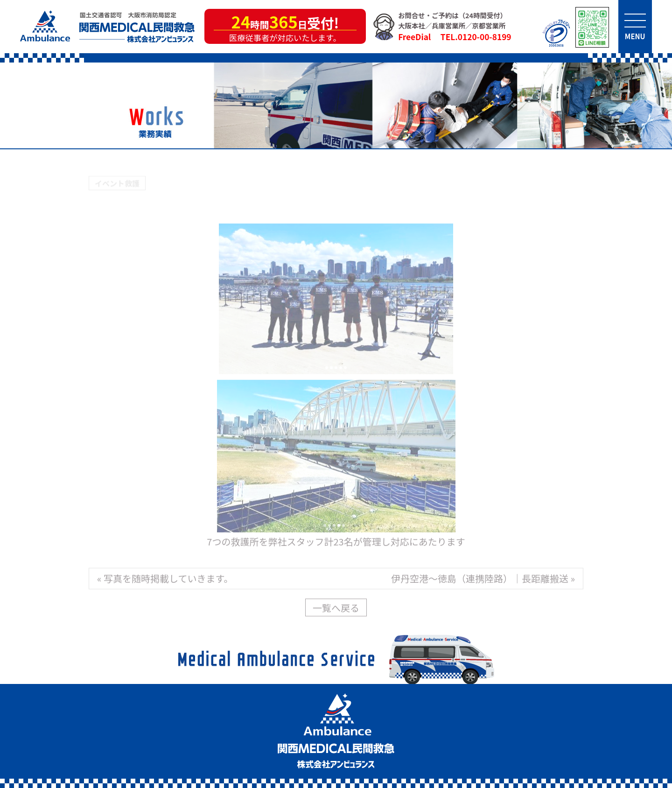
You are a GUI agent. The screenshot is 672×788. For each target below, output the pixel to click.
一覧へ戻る (336, 609)
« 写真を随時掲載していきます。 (165, 580)
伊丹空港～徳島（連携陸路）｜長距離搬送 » (483, 580)
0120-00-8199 (485, 37)
